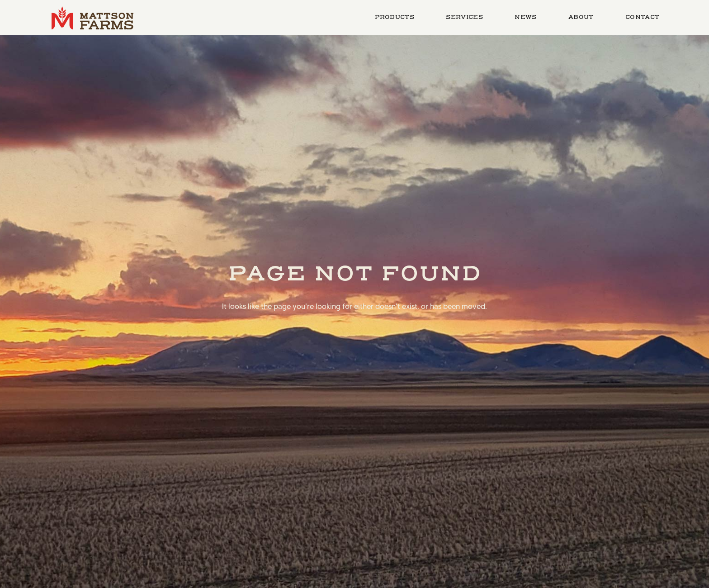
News (525, 17)
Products (395, 17)
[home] (92, 18)
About (581, 17)
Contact (642, 17)
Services (464, 17)
